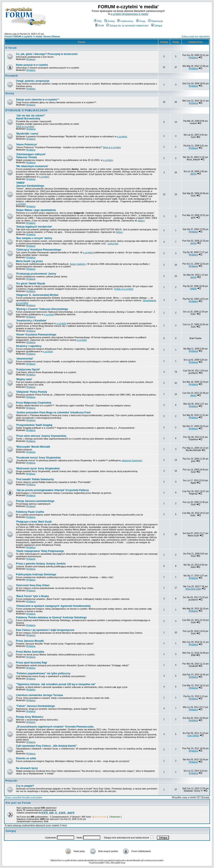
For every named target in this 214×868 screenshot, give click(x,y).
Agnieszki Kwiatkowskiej (53, 606)
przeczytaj (113, 243)
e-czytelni (122, 136)
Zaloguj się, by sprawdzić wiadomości (127, 26)
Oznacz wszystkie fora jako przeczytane (23, 797)
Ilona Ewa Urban (193, 589)
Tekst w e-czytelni (25, 126)
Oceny (10, 93)
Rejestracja (156, 21)
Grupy (141, 21)
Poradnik (12, 76)
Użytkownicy (125, 21)
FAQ (98, 21)
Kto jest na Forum (18, 803)
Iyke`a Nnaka (32, 596)
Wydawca (31, 59)
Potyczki (11, 781)
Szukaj (109, 21)
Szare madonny (78, 264)
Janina (193, 174)
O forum (11, 48)
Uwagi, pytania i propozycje (33, 81)
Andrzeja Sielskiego (51, 617)
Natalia (193, 289)
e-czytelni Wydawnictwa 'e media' (130, 14)
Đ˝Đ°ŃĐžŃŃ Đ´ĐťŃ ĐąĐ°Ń (58, 813)
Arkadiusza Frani (53, 413)
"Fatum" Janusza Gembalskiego (35, 706)
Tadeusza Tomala (31, 156)
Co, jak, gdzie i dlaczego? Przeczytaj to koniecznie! (47, 54)
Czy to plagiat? (25, 786)
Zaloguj (157, 26)
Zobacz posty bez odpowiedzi (196, 37)
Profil (99, 26)
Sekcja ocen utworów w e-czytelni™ (38, 100)
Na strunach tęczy (27, 768)
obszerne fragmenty (132, 460)
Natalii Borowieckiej (31, 117)
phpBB (101, 863)
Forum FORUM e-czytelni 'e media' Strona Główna (32, 36)
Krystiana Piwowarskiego (36, 335)
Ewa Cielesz (193, 736)
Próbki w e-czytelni (124, 289)
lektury (141, 221)
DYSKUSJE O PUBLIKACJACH (26, 110)
